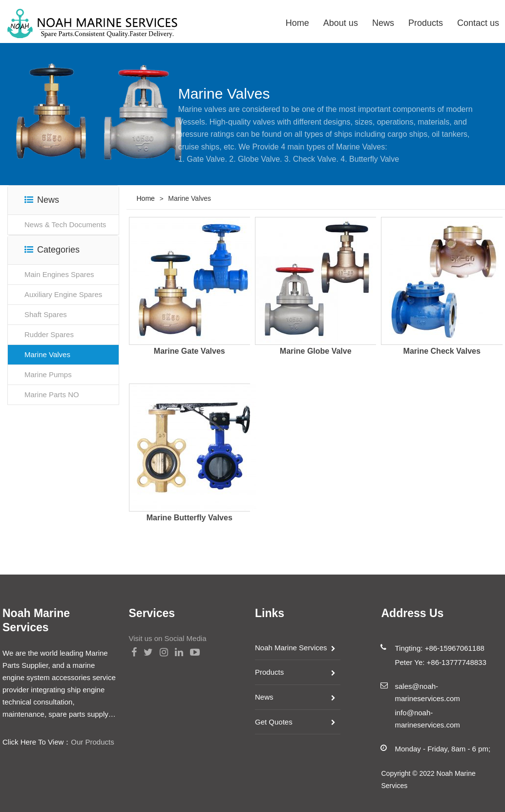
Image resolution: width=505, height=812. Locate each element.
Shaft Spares (46, 314)
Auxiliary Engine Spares (63, 294)
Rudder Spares (49, 334)
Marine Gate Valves (189, 351)
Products (426, 23)
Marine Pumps (48, 374)
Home (297, 23)
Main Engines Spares (59, 274)
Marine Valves (47, 354)
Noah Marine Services (291, 648)
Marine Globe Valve (316, 351)
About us (341, 23)
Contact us (478, 23)
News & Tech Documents (65, 224)
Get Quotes (274, 722)
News (383, 23)
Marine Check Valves (442, 351)
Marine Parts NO (52, 395)
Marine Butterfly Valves (189, 518)
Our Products (92, 742)
